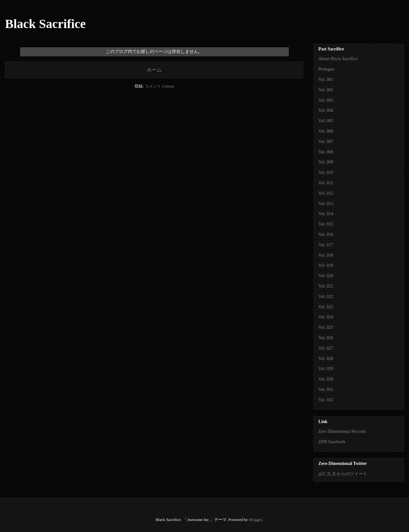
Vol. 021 (326, 286)
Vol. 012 (326, 193)
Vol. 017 (326, 245)
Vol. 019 (326, 265)
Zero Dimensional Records (342, 431)
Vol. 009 (326, 162)
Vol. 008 (326, 152)
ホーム (154, 70)
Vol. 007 (326, 142)
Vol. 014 (326, 214)
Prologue (326, 69)
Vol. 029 (326, 369)
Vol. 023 (326, 307)
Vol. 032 (326, 400)
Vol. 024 (326, 317)
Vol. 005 (326, 121)
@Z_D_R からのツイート (343, 474)
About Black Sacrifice (338, 59)
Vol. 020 (326, 276)
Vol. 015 (326, 224)
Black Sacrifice (45, 24)
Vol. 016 (326, 235)
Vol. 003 (326, 100)
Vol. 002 (326, 90)
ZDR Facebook (332, 442)
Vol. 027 (326, 348)
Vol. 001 (326, 80)
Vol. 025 (326, 327)
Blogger (255, 520)
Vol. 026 (326, 338)
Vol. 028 (326, 359)
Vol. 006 (326, 131)
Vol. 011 (326, 183)
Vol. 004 (326, 110)
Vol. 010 (326, 172)
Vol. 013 (326, 204)
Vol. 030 (326, 379)
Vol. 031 (326, 389)
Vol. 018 (326, 255)
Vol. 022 (326, 297)
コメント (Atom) (160, 86)
